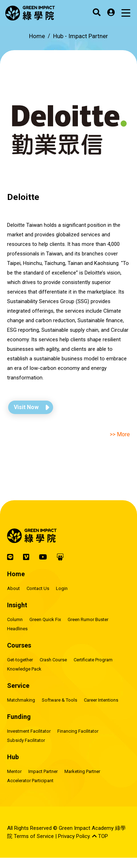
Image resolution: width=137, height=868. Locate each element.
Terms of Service (34, 836)
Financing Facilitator (78, 731)
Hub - (81, 36)
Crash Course (53, 660)
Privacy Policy (74, 836)
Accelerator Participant (30, 781)
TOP (100, 836)
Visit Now (26, 407)
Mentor (14, 771)
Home (37, 36)
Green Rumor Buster (88, 619)
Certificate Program (93, 660)
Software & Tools (59, 700)
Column (15, 619)
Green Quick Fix (45, 619)
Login (62, 588)
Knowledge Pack (24, 669)
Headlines (17, 629)
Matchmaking (21, 700)
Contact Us (38, 588)
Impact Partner (43, 771)
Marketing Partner (82, 771)
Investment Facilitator (29, 731)
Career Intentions (101, 700)
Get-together (20, 660)
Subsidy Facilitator (26, 740)
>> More (120, 434)
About (13, 588)
